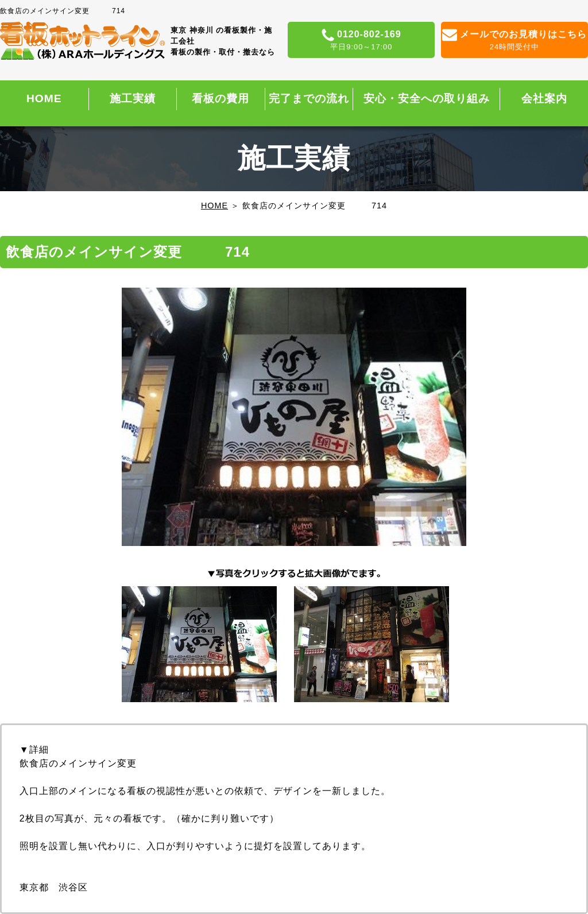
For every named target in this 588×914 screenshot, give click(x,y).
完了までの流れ (309, 98)
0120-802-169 (361, 41)
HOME (44, 98)
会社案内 (544, 98)
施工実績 (133, 98)
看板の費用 (220, 98)
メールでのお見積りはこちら (514, 41)
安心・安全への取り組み (427, 98)
